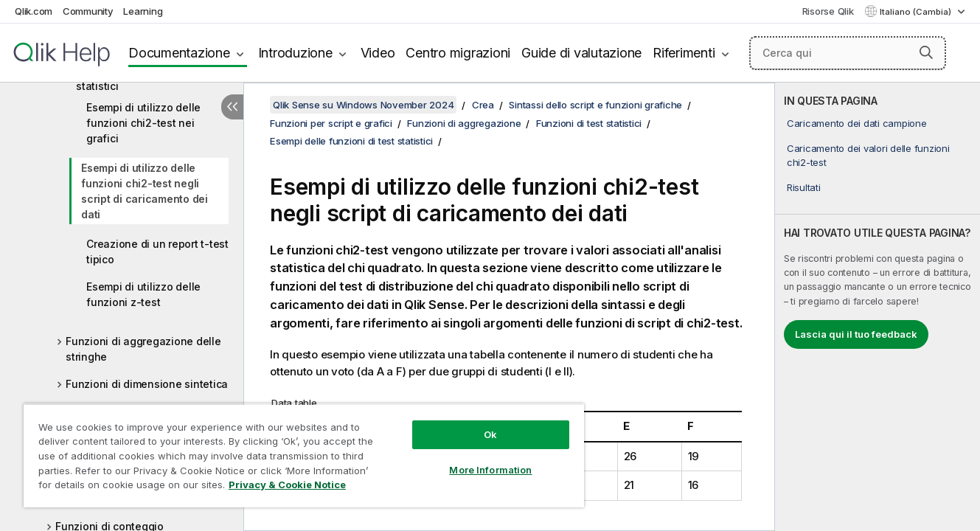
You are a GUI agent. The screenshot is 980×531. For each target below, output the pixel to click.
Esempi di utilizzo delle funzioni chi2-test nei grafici (143, 123)
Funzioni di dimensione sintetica (147, 384)
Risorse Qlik (828, 11)
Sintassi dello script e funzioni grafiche (595, 105)
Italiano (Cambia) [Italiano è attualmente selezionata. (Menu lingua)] (917, 12)
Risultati (804, 187)
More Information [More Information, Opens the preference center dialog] (490, 470)
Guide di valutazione (581, 53)
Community (88, 11)
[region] (304, 455)
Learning (143, 11)
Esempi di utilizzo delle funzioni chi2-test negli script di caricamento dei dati (145, 191)
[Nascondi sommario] (232, 107)
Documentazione (179, 53)
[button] (926, 52)
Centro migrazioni (458, 53)
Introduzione (295, 53)
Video (378, 53)
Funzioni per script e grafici (331, 123)
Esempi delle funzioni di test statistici (351, 141)
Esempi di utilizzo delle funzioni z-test (143, 294)
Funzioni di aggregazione (464, 123)
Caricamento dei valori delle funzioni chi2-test (868, 155)
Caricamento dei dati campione (857, 123)
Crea (483, 105)
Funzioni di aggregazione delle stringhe (143, 349)
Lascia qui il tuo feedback (856, 334)
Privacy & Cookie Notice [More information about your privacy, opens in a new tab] (287, 485)
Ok (490, 434)
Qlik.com (34, 11)
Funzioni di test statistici (589, 123)
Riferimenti (684, 53)
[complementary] (878, 307)
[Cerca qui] (848, 53)
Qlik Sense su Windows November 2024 (363, 105)
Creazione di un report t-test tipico (157, 251)
